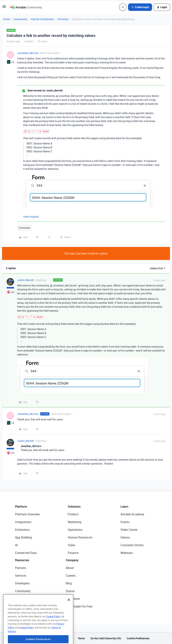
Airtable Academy (132, 514)
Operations (75, 530)
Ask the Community (42, 19)
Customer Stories (132, 545)
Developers (22, 583)
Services (21, 576)
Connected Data (26, 553)
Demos (125, 537)
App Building (23, 537)
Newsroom (73, 599)
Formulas (63, 19)
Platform (21, 507)
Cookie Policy (53, 631)
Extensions (22, 530)
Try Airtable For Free (79, 606)
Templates (22, 599)
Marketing (75, 522)
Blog (69, 583)
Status (70, 591)
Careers (71, 576)
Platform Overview (27, 514)
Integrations (23, 522)
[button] (4, 8)
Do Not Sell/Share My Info (106, 638)
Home (6, 19)
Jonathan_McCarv (28, 53)
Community (20, 19)
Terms (81, 638)
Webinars (127, 553)
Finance (73, 553)
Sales (71, 545)
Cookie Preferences (138, 638)
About (70, 568)
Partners (21, 568)
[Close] (69, 614)
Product (73, 514)
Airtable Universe (26, 606)
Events (125, 522)
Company (72, 560)
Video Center (129, 530)
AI (16, 545)
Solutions (74, 507)
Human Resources (80, 537)
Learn (124, 507)
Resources (22, 560)
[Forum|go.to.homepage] (26, 7)
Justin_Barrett (26, 280)
